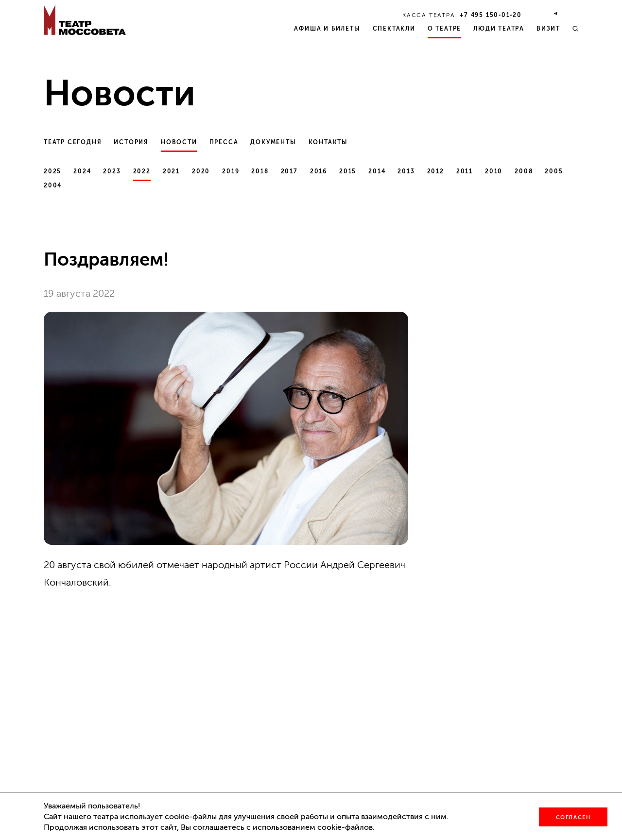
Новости (179, 142)
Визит (548, 29)
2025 (52, 171)
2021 (171, 171)
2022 (142, 171)
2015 (348, 171)
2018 (260, 171)
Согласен (573, 817)
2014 (377, 171)
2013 (406, 171)
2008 (524, 171)
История (131, 142)
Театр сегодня (73, 142)
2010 (494, 171)
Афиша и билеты (327, 29)
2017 (289, 171)
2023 (112, 171)
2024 (82, 171)
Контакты (328, 142)
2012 (436, 171)
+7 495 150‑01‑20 (491, 15)
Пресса (224, 142)
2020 (201, 171)
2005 (554, 171)
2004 (53, 185)
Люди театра (499, 29)
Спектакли (394, 29)
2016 (319, 171)
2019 (231, 171)
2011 (465, 171)
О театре (444, 29)
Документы (273, 142)
